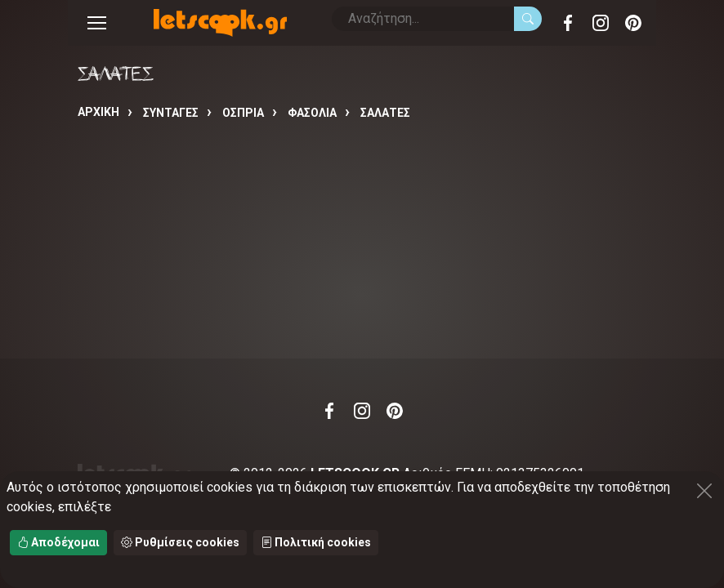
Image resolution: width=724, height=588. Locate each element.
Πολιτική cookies (316, 542)
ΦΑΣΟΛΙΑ (312, 113)
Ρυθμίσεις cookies (180, 542)
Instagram (601, 23)
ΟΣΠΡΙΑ (243, 113)
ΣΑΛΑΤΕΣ (385, 113)
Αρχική (98, 112)
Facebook (568, 23)
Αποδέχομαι (58, 542)
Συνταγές (171, 113)
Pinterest (633, 23)
